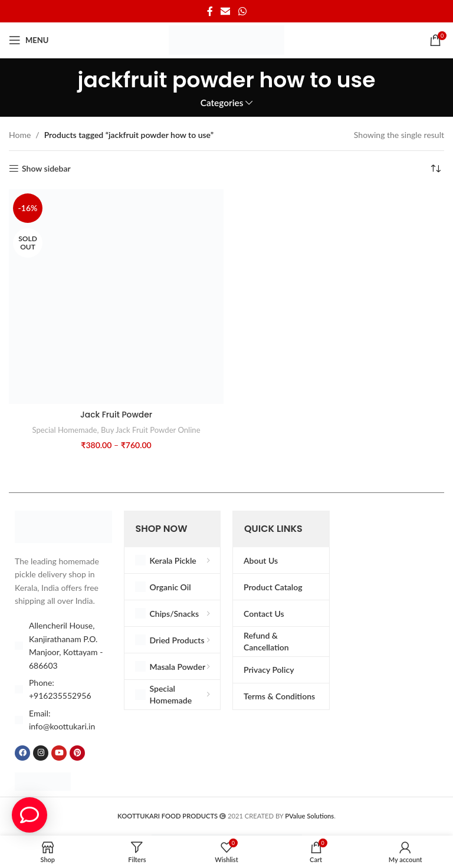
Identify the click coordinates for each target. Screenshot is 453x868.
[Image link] (63, 526)
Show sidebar (46, 169)
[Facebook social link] (210, 11)
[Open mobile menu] (29, 40)
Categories (222, 103)
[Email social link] (226, 11)
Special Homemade (64, 430)
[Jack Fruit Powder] (116, 297)
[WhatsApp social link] (242, 11)
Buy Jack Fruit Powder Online (151, 430)
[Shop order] (435, 169)
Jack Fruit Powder (116, 415)
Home (20, 135)
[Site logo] (226, 39)
